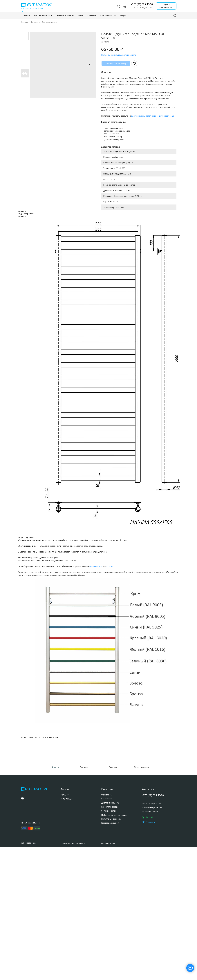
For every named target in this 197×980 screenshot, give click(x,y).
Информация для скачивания (30, 842)
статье (110, 566)
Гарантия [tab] (113, 767)
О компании (22, 822)
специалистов (96, 566)
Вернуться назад (49, 22)
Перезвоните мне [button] (67, 821)
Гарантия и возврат (25, 834)
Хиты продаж (22, 809)
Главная (24, 22)
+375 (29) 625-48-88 (70, 804)
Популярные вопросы (26, 847)
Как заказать (22, 826)
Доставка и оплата (25, 830)
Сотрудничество (24, 838)
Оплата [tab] (55, 767)
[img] (61, 839)
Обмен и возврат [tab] (142, 767)
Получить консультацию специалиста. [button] (119, 55)
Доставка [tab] (84, 767)
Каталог (35, 22)
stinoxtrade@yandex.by (69, 818)
